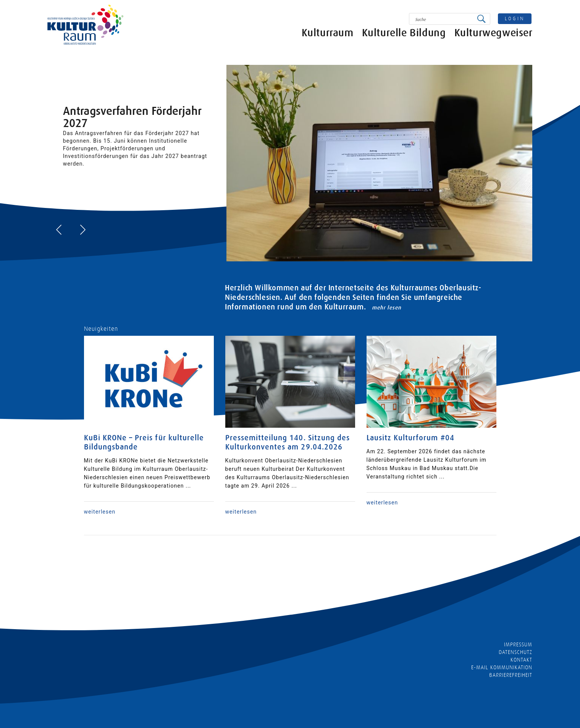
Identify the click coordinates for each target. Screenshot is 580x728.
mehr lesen (387, 308)
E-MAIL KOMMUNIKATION (502, 667)
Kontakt (521, 660)
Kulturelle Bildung (404, 35)
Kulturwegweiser (494, 35)
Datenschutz (516, 652)
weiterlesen (100, 512)
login (515, 19)
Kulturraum (328, 35)
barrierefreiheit (511, 675)
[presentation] (59, 230)
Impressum (518, 644)
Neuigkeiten (101, 329)
